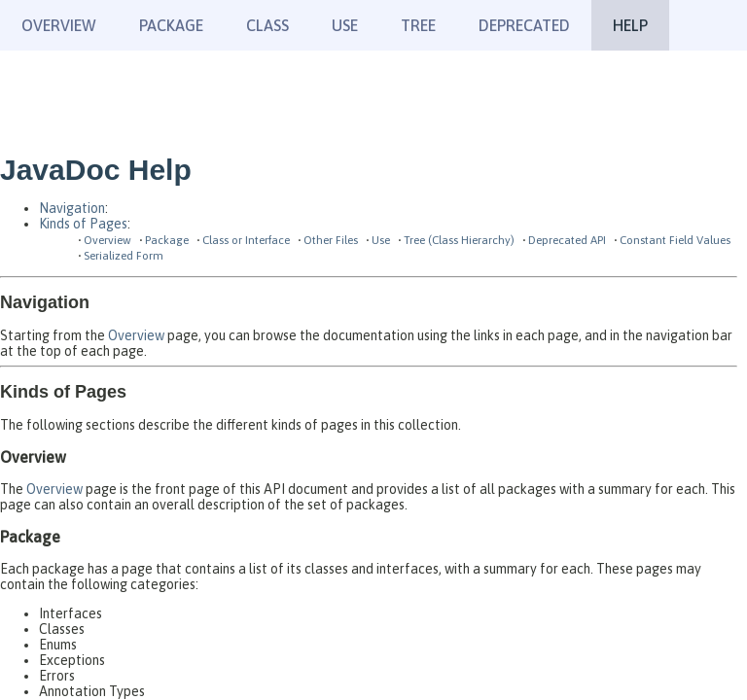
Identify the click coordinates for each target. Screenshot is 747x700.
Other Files (331, 240)
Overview (59, 25)
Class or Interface (246, 240)
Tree (418, 25)
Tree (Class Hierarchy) (459, 240)
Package (167, 240)
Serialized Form (124, 255)
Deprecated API (567, 240)
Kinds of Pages (83, 224)
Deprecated (524, 25)
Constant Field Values (675, 240)
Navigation (72, 208)
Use (381, 240)
